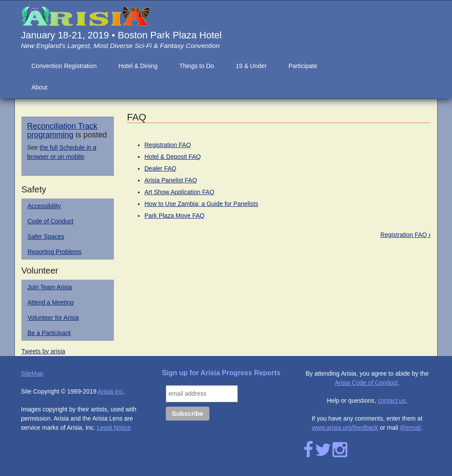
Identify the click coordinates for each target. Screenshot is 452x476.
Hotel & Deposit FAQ (173, 157)
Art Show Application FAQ (179, 192)
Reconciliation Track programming (62, 130)
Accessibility (44, 206)
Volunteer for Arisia (53, 318)
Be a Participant (49, 333)
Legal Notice (114, 428)
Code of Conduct (50, 221)
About (39, 87)
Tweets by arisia (43, 351)
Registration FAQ (168, 145)
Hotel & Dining (138, 66)
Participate (303, 66)
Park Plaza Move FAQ (175, 216)
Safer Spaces (46, 236)
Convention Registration (64, 66)
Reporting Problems (55, 252)
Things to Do (197, 66)
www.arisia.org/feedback (345, 428)
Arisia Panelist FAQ (171, 180)
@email (410, 428)
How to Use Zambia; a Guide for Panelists (201, 204)
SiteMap (32, 373)
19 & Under (251, 66)
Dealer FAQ (160, 168)
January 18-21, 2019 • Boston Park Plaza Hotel (121, 35)
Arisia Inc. (111, 391)
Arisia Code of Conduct (366, 383)
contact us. (393, 401)
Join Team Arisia (50, 287)
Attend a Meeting (51, 302)
